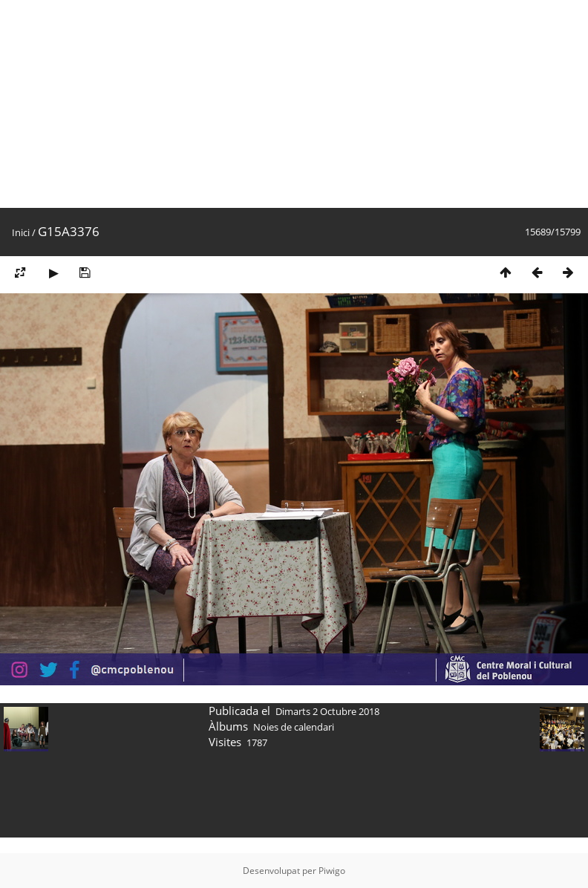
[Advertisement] (229, 104)
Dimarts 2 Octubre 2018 (327, 711)
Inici (21, 232)
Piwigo (332, 871)
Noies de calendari (294, 727)
